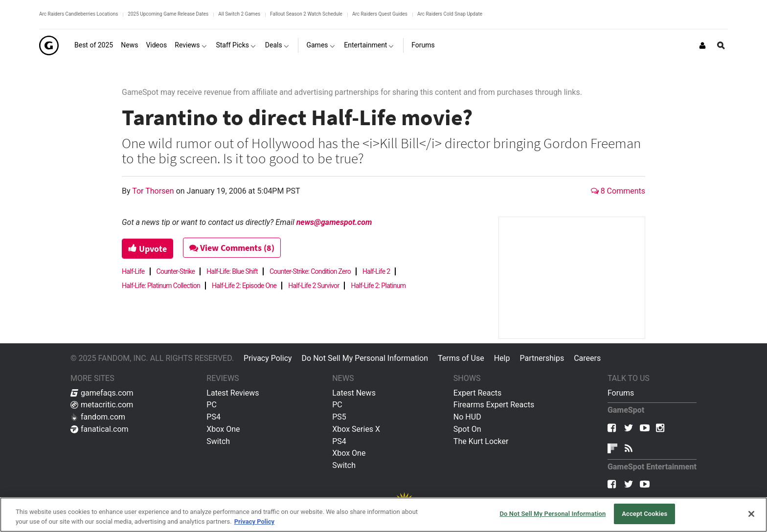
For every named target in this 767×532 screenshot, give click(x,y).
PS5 (339, 417)
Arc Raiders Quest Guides (380, 14)
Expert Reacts (477, 393)
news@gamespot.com (334, 222)
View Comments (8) (232, 248)
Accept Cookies (644, 514)
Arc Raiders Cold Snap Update (450, 14)
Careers (587, 358)
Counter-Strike (176, 271)
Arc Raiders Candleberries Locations (79, 14)
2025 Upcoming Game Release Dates (168, 14)
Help (502, 358)
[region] (383, 515)
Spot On (467, 429)
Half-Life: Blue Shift (232, 271)
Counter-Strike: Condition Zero (310, 271)
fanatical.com (100, 429)
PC (212, 405)
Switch (218, 441)
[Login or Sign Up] (702, 45)
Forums (621, 393)
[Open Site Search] (721, 45)
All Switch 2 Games (239, 14)
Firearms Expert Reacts (494, 405)
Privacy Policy (268, 358)
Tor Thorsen (154, 191)
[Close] (751, 514)
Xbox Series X (356, 429)
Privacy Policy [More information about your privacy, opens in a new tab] (254, 521)
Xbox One (223, 429)
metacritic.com (102, 405)
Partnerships (542, 358)
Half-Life (133, 271)
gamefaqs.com (102, 393)
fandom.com (98, 417)
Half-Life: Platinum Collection (161, 286)
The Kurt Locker (481, 441)
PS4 (214, 417)
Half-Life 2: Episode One (244, 286)
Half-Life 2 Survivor (314, 286)
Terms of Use (461, 358)
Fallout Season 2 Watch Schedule (306, 14)
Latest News (354, 393)
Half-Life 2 (376, 271)
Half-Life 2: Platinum (378, 286)
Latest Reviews (233, 393)
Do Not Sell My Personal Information (365, 358)
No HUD (467, 417)
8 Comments (618, 191)
